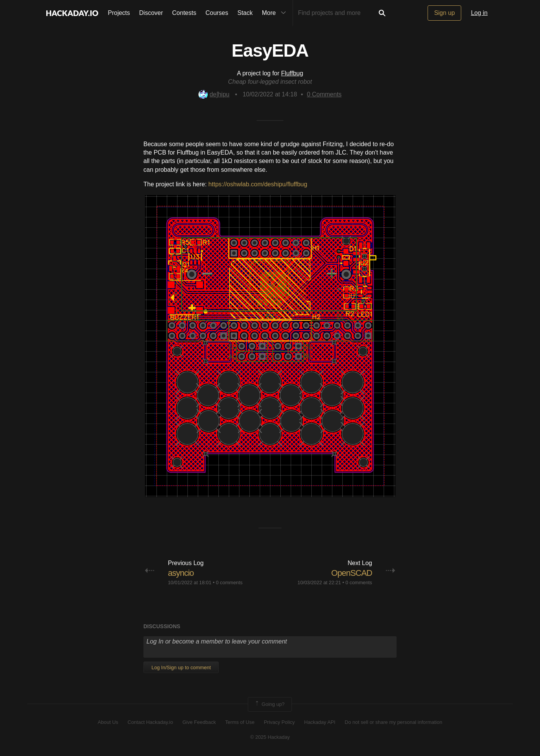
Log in (479, 13)
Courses (217, 13)
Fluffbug (292, 73)
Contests (184, 13)
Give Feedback (199, 722)
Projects (119, 13)
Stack (245, 13)
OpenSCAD (352, 573)
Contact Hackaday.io (150, 722)
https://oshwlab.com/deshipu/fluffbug (258, 184)
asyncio (181, 573)
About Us (108, 722)
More (276, 13)
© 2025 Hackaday (270, 737)
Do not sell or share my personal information (393, 722)
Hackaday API (320, 722)
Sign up (444, 13)
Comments (324, 94)
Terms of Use (240, 722)
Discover (151, 13)
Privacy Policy (279, 722)
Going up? (269, 704)
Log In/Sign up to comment (181, 667)
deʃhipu (214, 94)
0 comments (229, 582)
